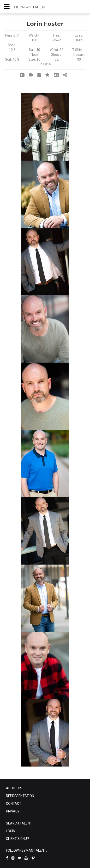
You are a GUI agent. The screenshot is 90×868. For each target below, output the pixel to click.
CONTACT (14, 804)
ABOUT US (14, 788)
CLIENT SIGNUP (18, 839)
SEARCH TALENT (19, 823)
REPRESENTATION (20, 796)
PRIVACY (13, 811)
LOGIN (11, 831)
